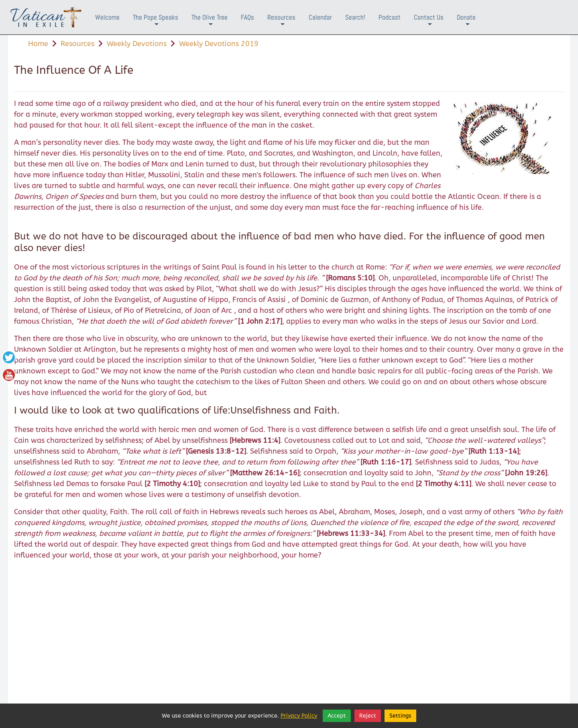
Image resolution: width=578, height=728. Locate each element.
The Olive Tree (210, 23)
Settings (400, 716)
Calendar (320, 17)
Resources (281, 23)
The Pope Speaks (156, 23)
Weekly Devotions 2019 (219, 44)
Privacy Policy (299, 716)
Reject (368, 716)
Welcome (107, 17)
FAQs (247, 17)
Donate (466, 23)
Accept (337, 716)
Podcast (390, 17)
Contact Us (429, 23)
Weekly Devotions (137, 44)
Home (38, 44)
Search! (355, 17)
